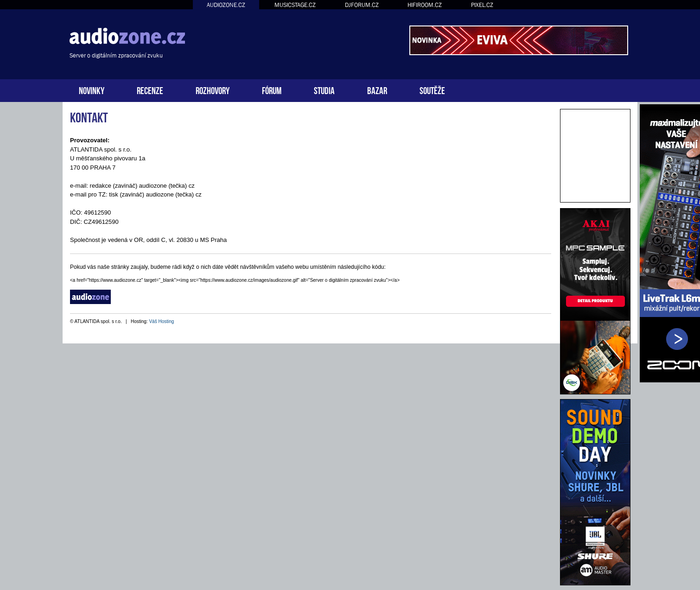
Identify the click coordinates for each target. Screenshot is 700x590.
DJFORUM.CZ (362, 5)
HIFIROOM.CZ (425, 5)
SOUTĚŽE (432, 90)
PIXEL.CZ (482, 5)
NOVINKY (92, 90)
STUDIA (324, 90)
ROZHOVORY (213, 90)
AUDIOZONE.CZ (226, 5)
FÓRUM (272, 90)
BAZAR (377, 90)
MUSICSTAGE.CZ (295, 5)
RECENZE (150, 90)
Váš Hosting (161, 321)
